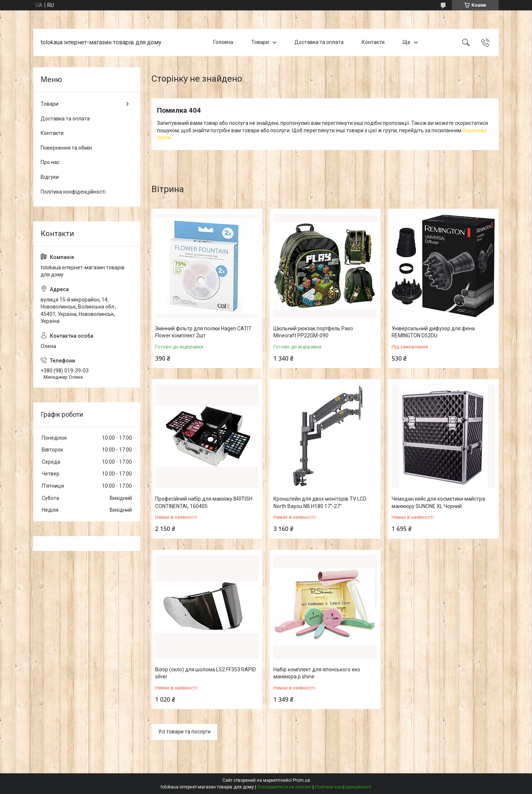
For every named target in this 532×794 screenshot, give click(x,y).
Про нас (50, 162)
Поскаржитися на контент (284, 787)
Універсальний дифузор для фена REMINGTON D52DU (433, 332)
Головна (223, 42)
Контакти (373, 42)
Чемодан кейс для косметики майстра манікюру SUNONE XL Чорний (438, 502)
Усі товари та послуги (184, 732)
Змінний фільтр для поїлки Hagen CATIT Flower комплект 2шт (203, 332)
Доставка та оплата (319, 42)
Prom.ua (301, 780)
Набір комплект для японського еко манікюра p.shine (317, 673)
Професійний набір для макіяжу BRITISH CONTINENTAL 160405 (204, 502)
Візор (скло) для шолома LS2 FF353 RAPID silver (206, 673)
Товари (260, 42)
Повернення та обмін (66, 148)
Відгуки (50, 177)
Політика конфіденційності (73, 192)
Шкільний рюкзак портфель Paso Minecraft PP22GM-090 (313, 332)
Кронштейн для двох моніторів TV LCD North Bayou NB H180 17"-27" (320, 502)
